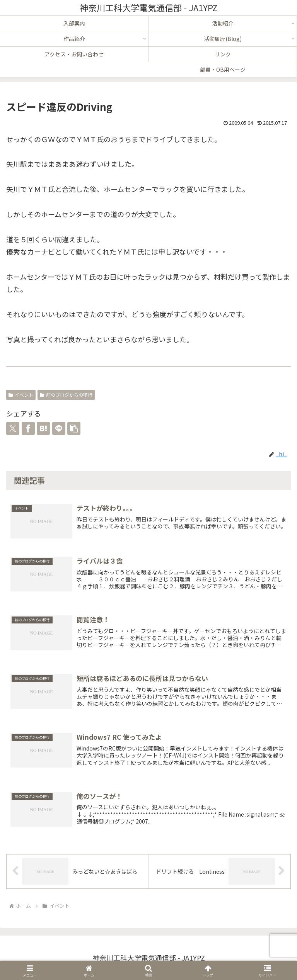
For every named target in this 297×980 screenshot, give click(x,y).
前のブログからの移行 (66, 395)
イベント (21, 395)
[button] (74, 428)
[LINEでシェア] (59, 428)
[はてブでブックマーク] (43, 428)
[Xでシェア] (13, 428)
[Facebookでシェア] (28, 428)
